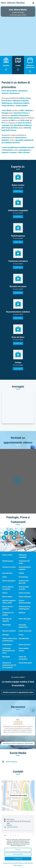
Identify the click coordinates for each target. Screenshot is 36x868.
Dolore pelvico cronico (24, 650)
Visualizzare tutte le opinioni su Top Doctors (18, 743)
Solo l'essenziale (18, 854)
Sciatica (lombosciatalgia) (25, 602)
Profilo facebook (11, 762)
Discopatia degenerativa (23, 626)
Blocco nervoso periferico (8, 608)
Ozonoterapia (23, 577)
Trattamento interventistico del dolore (9, 651)
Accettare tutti (18, 859)
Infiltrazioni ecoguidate (23, 556)
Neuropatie (6, 657)
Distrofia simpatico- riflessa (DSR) (9, 602)
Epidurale (22, 613)
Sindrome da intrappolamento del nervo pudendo (9, 665)
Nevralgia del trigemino (7, 620)
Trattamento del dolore (24, 562)
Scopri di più (18, 191)
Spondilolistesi (24, 638)
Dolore (5, 577)
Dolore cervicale (24, 593)
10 (31, 738)
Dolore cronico (7, 555)
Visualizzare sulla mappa (18, 795)
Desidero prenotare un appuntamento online (18, 692)
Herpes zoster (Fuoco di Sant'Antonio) (10, 640)
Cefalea (21, 573)
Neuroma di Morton (9, 631)
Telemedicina (7, 645)
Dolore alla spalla (25, 619)
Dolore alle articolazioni (23, 658)
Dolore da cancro (25, 645)
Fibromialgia (7, 625)
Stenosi (5, 593)
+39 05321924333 (12, 827)
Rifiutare (18, 850)
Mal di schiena (7, 597)
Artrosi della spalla (25, 663)
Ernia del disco (7, 573)
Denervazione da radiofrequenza (25, 608)
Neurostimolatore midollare (25, 568)
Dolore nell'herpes (25, 597)
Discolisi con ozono (9, 567)
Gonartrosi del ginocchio (24, 582)
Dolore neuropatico (9, 581)
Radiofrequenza (8, 561)
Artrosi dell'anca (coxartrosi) (8, 588)
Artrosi (21, 635)
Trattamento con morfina (8, 614)
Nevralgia (6, 635)
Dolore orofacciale (25, 631)
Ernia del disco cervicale (24, 588)
